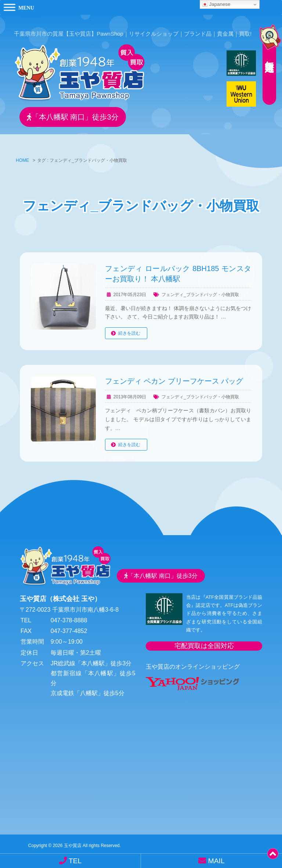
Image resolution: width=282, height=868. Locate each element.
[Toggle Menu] (10, 7)
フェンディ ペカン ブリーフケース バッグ (174, 380)
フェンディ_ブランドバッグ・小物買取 (200, 293)
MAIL (211, 861)
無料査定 (267, 53)
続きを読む (129, 332)
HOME (22, 159)
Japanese (216, 4)
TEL (70, 861)
